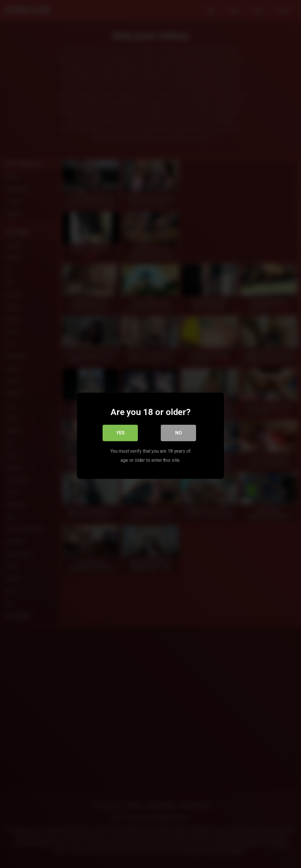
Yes (120, 431)
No (179, 431)
